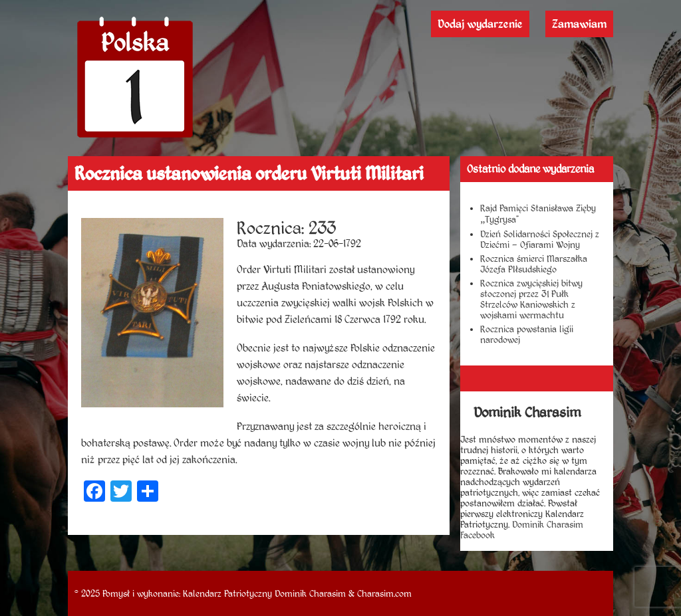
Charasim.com (384, 593)
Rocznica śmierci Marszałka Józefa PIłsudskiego (534, 264)
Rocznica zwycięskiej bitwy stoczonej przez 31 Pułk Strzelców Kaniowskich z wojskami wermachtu (531, 299)
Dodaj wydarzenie (480, 24)
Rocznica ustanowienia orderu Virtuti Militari (249, 173)
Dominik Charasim (310, 593)
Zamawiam (579, 24)
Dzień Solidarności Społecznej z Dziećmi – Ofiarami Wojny (540, 239)
